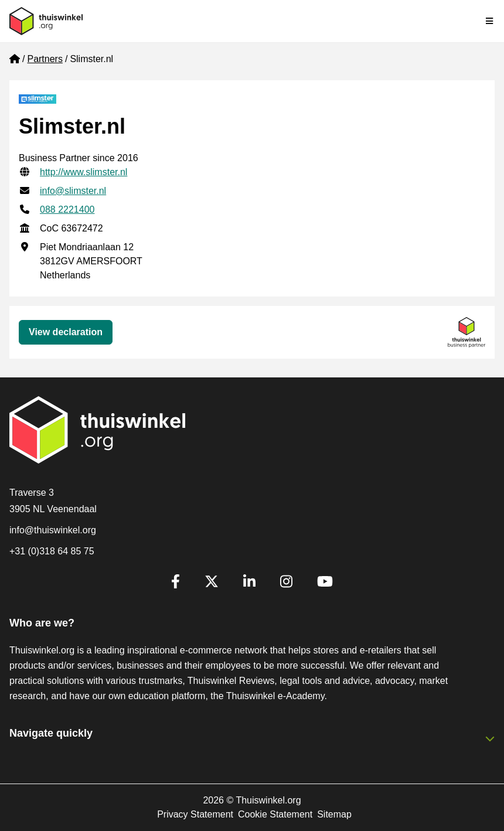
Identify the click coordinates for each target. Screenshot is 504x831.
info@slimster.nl (73, 191)
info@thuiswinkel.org (53, 530)
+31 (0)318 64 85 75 (52, 551)
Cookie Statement (275, 814)
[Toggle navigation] (490, 21)
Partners (45, 59)
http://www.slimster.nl (84, 172)
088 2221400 (67, 210)
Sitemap (334, 814)
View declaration (66, 332)
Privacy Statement (195, 814)
